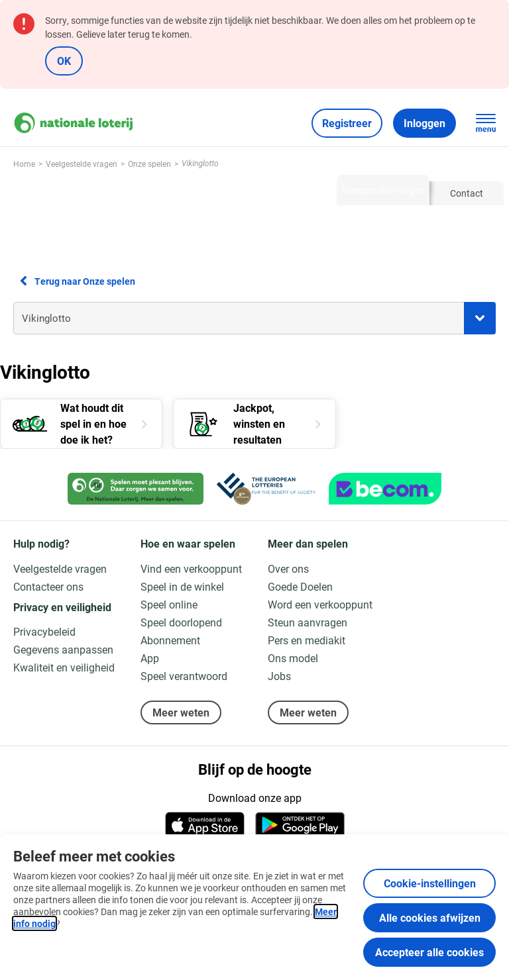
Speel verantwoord (184, 676)
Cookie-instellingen (430, 883)
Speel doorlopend (181, 622)
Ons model (293, 658)
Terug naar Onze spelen (74, 281)
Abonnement (170, 640)
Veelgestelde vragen (60, 568)
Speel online (169, 604)
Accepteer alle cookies (429, 952)
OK (64, 61)
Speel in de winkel (182, 586)
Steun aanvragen (308, 622)
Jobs (279, 676)
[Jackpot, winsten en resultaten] (254, 424)
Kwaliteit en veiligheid (64, 667)
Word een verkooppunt (320, 604)
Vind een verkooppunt (191, 568)
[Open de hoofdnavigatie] (486, 123)
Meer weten (181, 712)
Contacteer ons (48, 586)
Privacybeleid (44, 631)
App (150, 658)
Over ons (288, 568)
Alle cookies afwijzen (430, 917)
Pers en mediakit (307, 640)
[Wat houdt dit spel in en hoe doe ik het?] (81, 424)
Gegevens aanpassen (63, 649)
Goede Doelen (300, 586)
